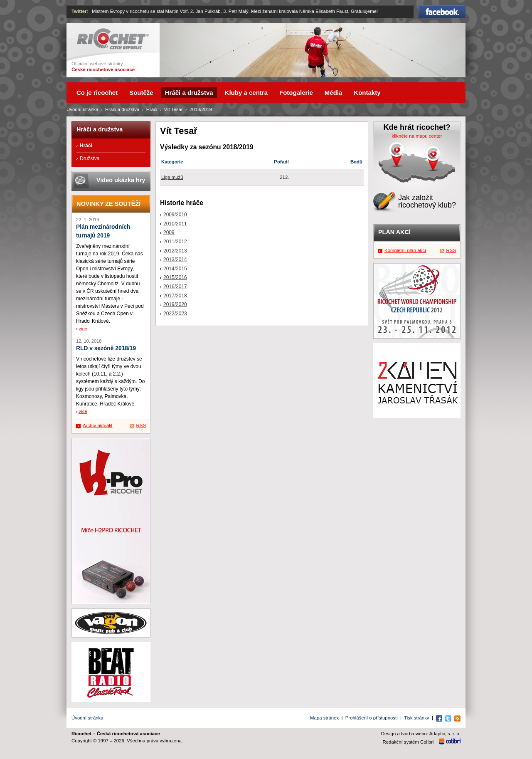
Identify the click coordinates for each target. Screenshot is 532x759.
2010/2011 (175, 224)
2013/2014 (175, 260)
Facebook (442, 12)
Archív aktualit (98, 425)
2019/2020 (175, 304)
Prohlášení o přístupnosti (372, 718)
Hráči (152, 109)
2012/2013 (175, 251)
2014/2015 (175, 269)
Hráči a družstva (122, 109)
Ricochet (113, 39)
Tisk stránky (416, 718)
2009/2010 (175, 215)
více (83, 329)
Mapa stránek (324, 718)
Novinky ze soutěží (108, 204)
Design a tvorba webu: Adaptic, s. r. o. (421, 734)
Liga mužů (172, 177)
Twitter (79, 11)
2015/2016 (175, 277)
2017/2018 (175, 296)
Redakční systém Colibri (408, 742)
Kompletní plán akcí (405, 250)
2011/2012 (175, 242)
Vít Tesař (174, 109)
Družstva (90, 158)
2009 (169, 232)
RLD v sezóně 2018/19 (106, 348)
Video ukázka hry (121, 180)
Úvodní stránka (83, 109)
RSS (141, 425)
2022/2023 (175, 314)
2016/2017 (175, 287)
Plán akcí (394, 232)
